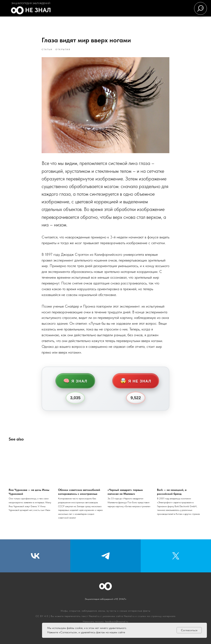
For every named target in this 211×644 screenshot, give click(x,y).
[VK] (35, 556)
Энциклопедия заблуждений (31, 3)
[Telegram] (105, 556)
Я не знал (136, 381)
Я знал (75, 381)
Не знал (38, 10)
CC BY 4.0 (42, 616)
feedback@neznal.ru (117, 622)
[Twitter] (176, 556)
